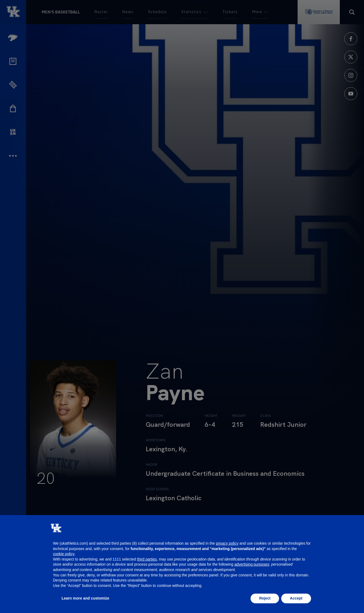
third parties (147, 559)
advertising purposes (252, 564)
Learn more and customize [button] (85, 598)
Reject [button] (265, 598)
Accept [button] (296, 598)
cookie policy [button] (64, 554)
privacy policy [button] (227, 543)
